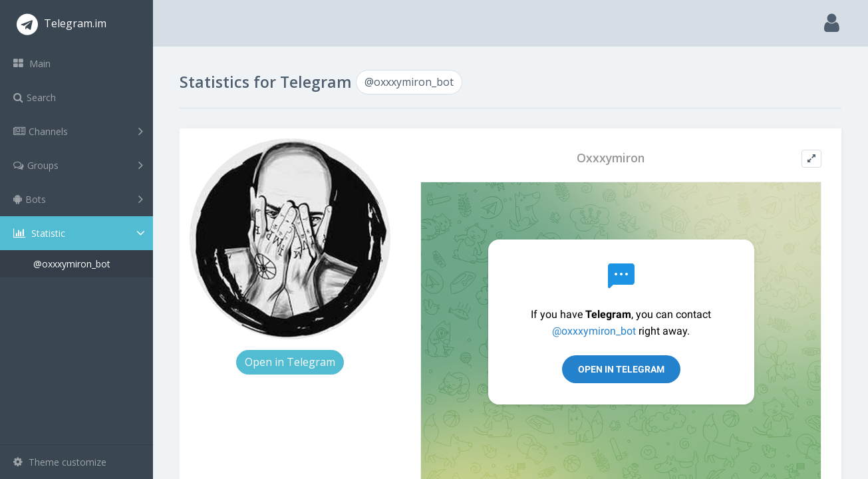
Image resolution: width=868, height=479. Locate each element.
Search (35, 97)
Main (32, 64)
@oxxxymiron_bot (72, 264)
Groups (78, 165)
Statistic (80, 233)
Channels (78, 131)
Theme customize (60, 462)
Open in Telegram (290, 362)
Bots (78, 199)
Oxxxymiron (611, 158)
